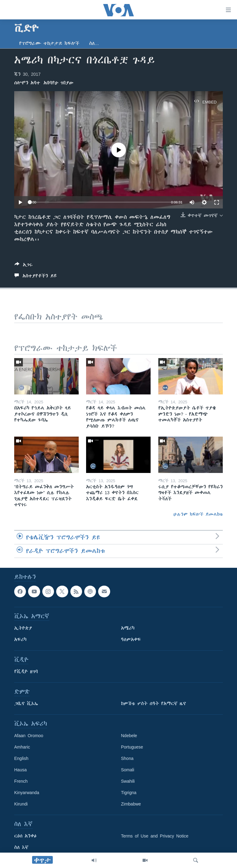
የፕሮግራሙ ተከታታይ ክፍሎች (49, 43)
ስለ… (94, 43)
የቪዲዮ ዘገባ (26, 672)
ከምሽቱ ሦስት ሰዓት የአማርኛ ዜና (154, 704)
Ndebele (129, 736)
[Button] (24, 266)
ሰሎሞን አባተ (27, 83)
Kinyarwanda (27, 793)
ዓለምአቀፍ (131, 640)
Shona (127, 758)
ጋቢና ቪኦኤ (26, 704)
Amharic (22, 747)
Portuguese (132, 747)
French (21, 781)
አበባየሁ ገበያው (58, 83)
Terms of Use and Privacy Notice (155, 836)
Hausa (20, 770)
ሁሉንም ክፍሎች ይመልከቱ (198, 514)
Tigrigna (129, 793)
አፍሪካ (20, 640)
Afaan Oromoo (29, 736)
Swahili (128, 781)
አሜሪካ (128, 628)
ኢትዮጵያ (23, 628)
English (21, 758)
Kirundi (21, 804)
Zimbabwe (131, 804)
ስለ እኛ (21, 847)
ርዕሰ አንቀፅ (25, 836)
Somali (128, 770)
